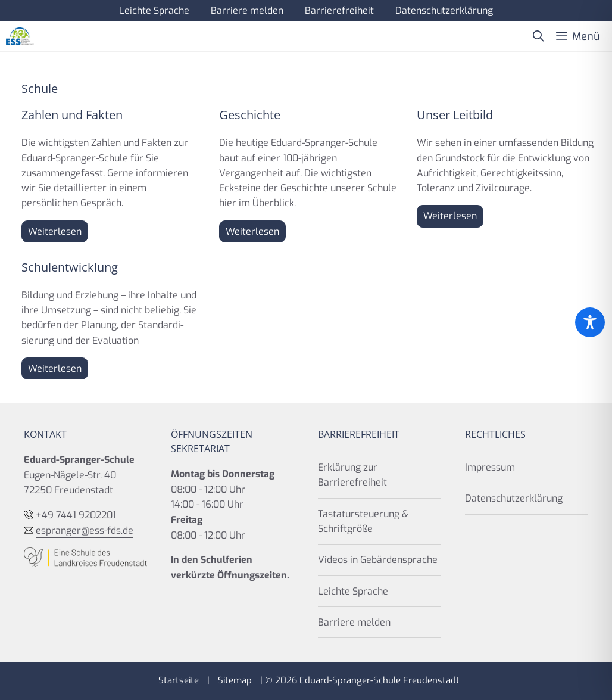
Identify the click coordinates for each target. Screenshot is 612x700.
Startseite (179, 680)
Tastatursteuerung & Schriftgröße (363, 521)
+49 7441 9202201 (76, 515)
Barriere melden (247, 10)
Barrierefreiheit (339, 10)
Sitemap (235, 680)
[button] (538, 36)
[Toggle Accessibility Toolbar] (590, 322)
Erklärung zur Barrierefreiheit (352, 475)
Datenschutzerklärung (444, 10)
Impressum (490, 467)
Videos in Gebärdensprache (378, 560)
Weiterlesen (55, 231)
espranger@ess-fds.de (85, 531)
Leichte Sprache (154, 10)
